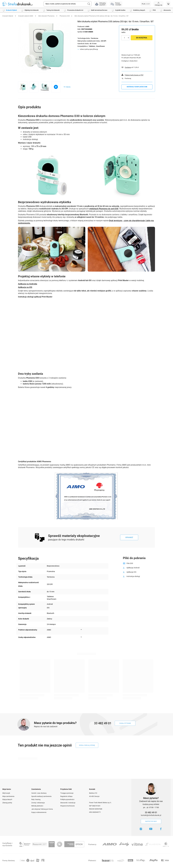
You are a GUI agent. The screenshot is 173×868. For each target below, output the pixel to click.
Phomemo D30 (65, 16)
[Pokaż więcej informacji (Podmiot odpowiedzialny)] (81, 630)
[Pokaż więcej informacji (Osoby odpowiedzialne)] (81, 637)
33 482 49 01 (151, 812)
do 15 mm (93, 44)
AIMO (87, 26)
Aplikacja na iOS (25, 287)
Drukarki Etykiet (8, 16)
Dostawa (128, 67)
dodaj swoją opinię (87, 745)
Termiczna (94, 38)
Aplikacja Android (133, 568)
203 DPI (104, 41)
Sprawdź (129, 537)
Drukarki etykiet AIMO (26, 16)
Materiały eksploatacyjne (137, 87)
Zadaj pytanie (125, 723)
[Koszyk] (168, 4)
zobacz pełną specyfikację (89, 49)
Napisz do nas (151, 821)
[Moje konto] (158, 4)
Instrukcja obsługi (133, 576)
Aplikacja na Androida (28, 284)
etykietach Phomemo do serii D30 (104, 209)
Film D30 (130, 563)
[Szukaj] (89, 4)
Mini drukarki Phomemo (46, 16)
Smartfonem (100, 46)
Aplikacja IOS (131, 572)
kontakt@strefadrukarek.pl (151, 815)
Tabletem (92, 46)
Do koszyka (142, 38)
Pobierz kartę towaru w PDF (134, 75)
